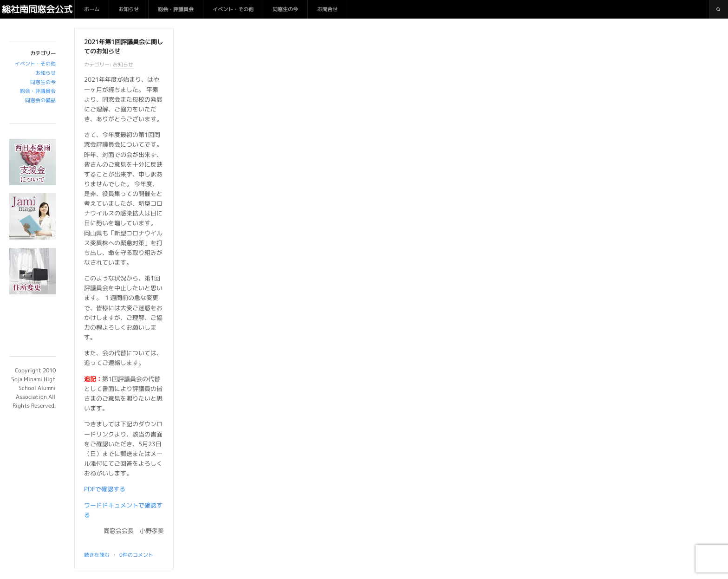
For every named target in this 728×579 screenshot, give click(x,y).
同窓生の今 (285, 9)
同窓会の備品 (40, 100)
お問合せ (327, 9)
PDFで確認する (105, 489)
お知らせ (129, 9)
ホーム (92, 9)
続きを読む (97, 555)
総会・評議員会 (176, 9)
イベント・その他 (233, 9)
